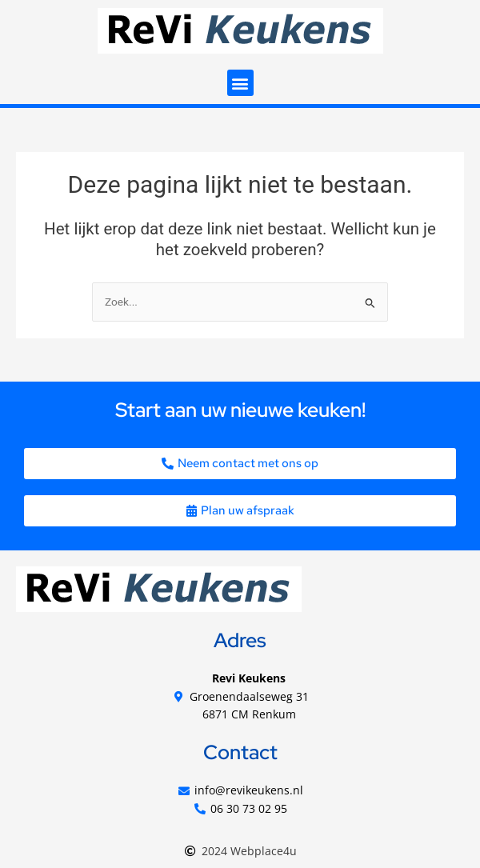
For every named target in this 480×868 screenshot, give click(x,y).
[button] (240, 83)
